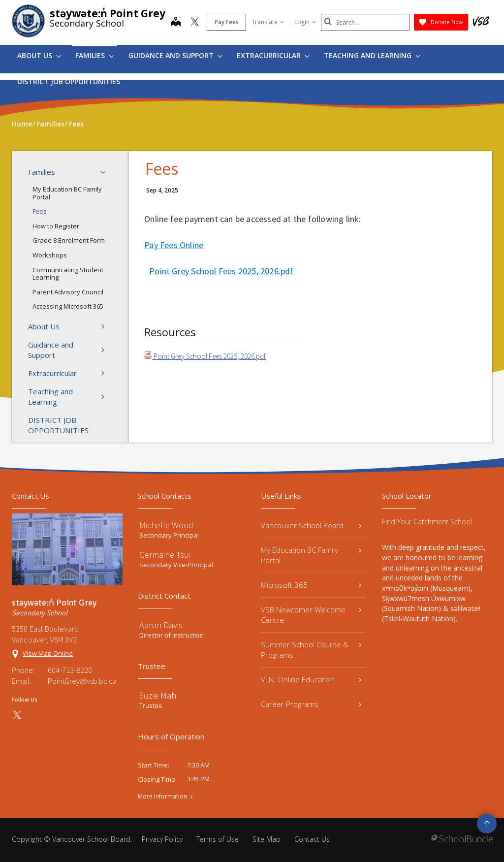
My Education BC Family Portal (67, 193)
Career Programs (311, 704)
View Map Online (48, 653)
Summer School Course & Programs (311, 650)
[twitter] (195, 23)
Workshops (50, 255)
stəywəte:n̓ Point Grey (108, 13)
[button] (106, 172)
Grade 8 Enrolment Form (69, 240)
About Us (39, 55)
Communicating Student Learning (68, 274)
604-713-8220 (70, 670)
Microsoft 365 (311, 585)
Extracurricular (273, 55)
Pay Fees (227, 22)
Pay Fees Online (174, 245)
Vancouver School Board (311, 525)
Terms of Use (218, 839)
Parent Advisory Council (68, 292)
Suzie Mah (158, 695)
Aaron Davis (161, 625)
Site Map (267, 839)
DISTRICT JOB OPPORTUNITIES (69, 81)
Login (305, 22)
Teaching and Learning (372, 55)
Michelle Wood (166, 525)
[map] (176, 23)
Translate (268, 22)
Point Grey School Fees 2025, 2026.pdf (221, 271)
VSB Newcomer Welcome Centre (311, 615)
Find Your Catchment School (427, 522)
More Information (162, 797)
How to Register (56, 226)
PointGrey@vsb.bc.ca (82, 681)
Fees (40, 211)
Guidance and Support (175, 55)
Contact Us (312, 839)
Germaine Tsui (165, 555)
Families (94, 55)
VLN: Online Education (311, 679)
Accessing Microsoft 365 (68, 306)
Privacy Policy (162, 839)
